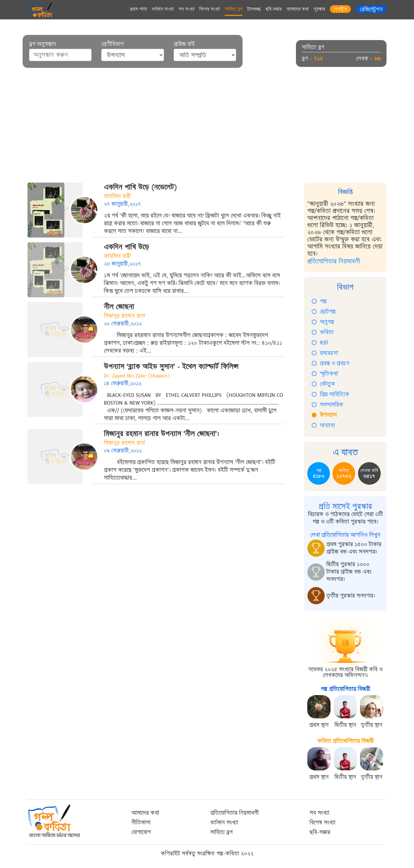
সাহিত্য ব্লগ (234, 9)
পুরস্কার (319, 9)
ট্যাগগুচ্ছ (254, 9)
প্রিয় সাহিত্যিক (331, 394)
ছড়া (320, 343)
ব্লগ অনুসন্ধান (43, 44)
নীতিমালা (141, 822)
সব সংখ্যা (186, 9)
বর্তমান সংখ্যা (163, 9)
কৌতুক (323, 384)
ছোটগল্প (324, 312)
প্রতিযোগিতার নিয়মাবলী (334, 261)
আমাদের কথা (298, 9)
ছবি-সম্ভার (274, 9)
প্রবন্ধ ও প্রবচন (331, 363)
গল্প (319, 301)
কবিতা (323, 332)
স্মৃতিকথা (325, 374)
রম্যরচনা (325, 353)
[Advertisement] (207, 129)
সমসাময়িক (327, 405)
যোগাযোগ (141, 832)
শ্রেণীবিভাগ (112, 44)
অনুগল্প (323, 322)
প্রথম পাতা (138, 9)
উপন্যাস (324, 415)
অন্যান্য (323, 425)
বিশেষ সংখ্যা (210, 9)
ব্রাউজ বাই (184, 44)
